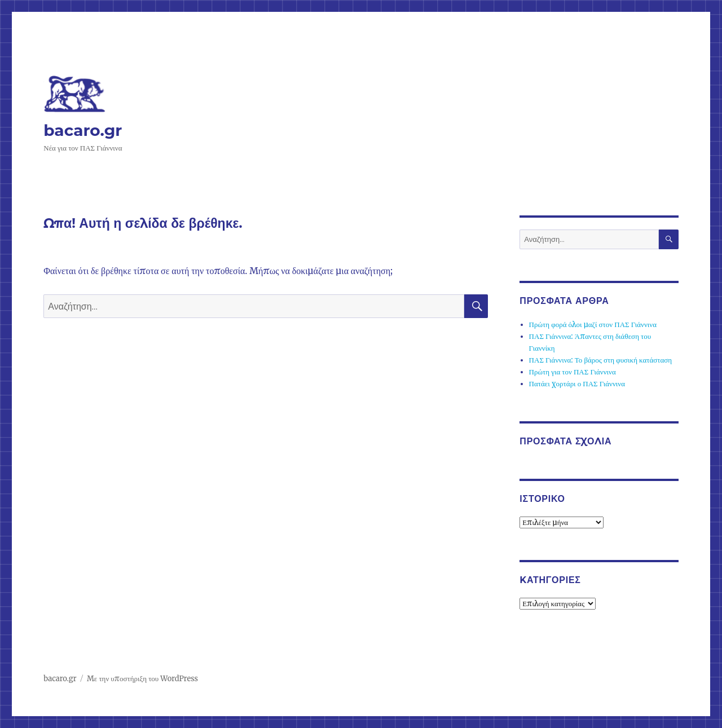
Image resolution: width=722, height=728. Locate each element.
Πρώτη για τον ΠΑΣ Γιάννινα (573, 372)
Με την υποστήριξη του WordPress (142, 679)
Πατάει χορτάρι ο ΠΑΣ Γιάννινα (577, 384)
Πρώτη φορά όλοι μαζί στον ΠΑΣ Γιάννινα (593, 325)
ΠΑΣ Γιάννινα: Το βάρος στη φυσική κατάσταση (601, 360)
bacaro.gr (83, 130)
